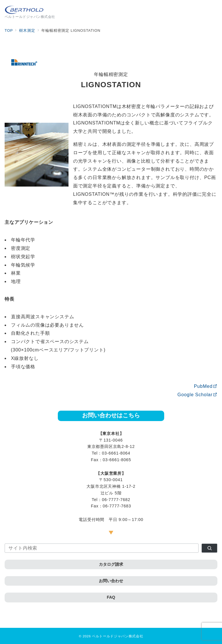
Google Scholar (197, 395)
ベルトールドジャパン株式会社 (118, 636)
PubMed (206, 386)
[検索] (209, 548)
